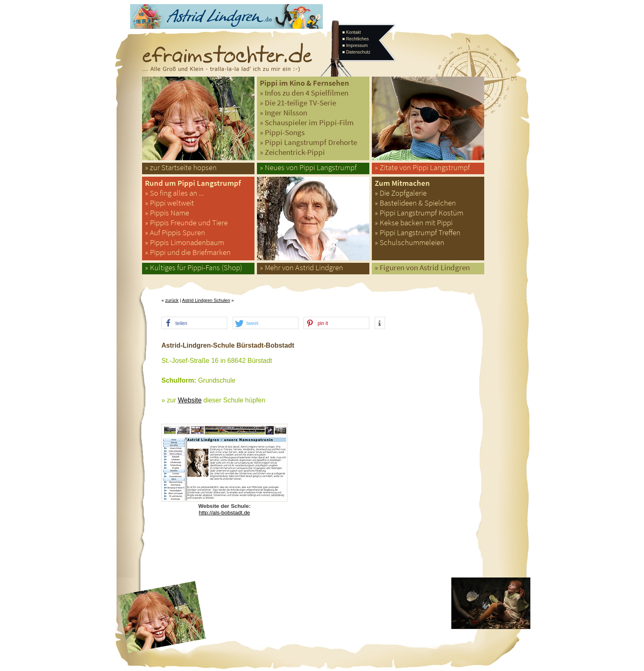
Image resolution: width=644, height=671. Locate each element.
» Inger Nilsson (283, 113)
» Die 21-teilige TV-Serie (298, 103)
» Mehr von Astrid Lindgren (301, 268)
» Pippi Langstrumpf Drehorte (308, 142)
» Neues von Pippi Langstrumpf (308, 167)
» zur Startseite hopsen (181, 167)
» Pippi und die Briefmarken (188, 252)
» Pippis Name (167, 213)
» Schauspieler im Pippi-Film (307, 123)
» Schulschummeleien (409, 242)
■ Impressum (355, 45)
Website (190, 400)
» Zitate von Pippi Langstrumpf (422, 167)
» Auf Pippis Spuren (175, 233)
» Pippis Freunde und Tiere (186, 223)
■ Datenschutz (356, 52)
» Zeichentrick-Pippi (292, 152)
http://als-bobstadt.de (224, 513)
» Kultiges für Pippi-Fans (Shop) (194, 268)
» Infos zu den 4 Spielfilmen (304, 93)
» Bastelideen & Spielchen (415, 203)
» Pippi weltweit (169, 203)
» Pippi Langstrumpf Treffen (418, 233)
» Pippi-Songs (282, 132)
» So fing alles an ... (174, 193)
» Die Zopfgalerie (401, 193)
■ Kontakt (352, 32)
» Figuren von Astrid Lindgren (422, 268)
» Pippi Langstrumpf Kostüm (419, 213)
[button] (194, 323)
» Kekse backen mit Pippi (414, 223)
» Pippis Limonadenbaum (184, 242)
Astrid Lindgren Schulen (206, 300)
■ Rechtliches (355, 39)
